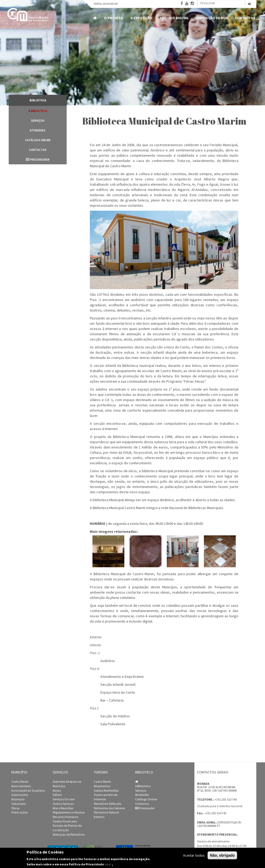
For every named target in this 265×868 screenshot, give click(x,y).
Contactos (245, 18)
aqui (108, 864)
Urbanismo (19, 804)
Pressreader (38, 159)
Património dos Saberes (109, 808)
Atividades (38, 130)
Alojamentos (102, 786)
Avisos (57, 791)
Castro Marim (20, 782)
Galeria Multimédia (106, 791)
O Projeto (114, 18)
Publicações (19, 812)
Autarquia (18, 799)
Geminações (20, 795)
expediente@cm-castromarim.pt (219, 824)
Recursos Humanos (65, 817)
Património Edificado (108, 804)
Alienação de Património (69, 835)
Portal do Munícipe (106, 4)
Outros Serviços (63, 804)
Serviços (38, 120)
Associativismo (21, 786)
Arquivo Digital (174, 18)
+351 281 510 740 (226, 799)
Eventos (99, 817)
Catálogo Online (38, 140)
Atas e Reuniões (63, 808)
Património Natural (106, 812)
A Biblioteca (38, 111)
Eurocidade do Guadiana (28, 791)
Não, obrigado (222, 855)
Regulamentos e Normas (69, 812)
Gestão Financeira (65, 821)
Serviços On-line (64, 799)
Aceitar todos (194, 855)
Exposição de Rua (212, 18)
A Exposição (141, 18)
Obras (15, 808)
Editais (57, 795)
